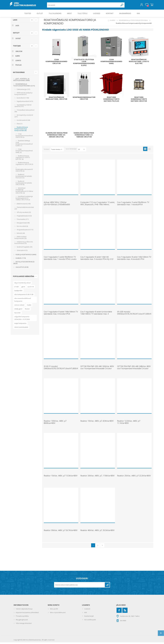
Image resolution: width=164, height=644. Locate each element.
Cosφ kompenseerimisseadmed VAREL (111, 63)
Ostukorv (151, 6)
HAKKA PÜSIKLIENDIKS (96, 31)
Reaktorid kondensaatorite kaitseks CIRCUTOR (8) (24, 184)
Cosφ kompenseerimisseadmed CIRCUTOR (56, 63)
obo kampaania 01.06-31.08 (24, 296)
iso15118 (31, 288)
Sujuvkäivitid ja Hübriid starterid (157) (23, 107)
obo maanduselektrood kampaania (23, 301)
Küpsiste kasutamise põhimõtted (27, 614)
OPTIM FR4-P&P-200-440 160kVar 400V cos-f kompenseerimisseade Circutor (97, 369)
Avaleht (113, 22)
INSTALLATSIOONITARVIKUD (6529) (24, 264)
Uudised (87, 610)
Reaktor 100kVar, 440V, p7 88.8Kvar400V (55, 424)
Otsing (122, 6)
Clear (32, 21)
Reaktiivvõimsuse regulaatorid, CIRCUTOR (56, 100)
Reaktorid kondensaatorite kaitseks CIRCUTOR (139, 101)
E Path (17, 288)
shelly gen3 (18, 310)
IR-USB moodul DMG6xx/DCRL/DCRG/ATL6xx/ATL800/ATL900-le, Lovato (134, 316)
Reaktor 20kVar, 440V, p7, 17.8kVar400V (97, 477)
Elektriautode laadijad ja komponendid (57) (23, 95)
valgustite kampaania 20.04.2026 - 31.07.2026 (22, 320)
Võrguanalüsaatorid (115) (25, 231)
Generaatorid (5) (22, 252)
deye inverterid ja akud (22, 284)
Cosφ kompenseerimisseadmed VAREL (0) (24, 152)
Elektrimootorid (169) (24, 205)
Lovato (18, 62)
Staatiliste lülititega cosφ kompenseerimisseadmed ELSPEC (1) (24, 145)
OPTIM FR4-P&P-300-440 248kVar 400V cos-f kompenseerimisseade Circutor (134, 369)
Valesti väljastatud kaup (24, 610)
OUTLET (16, 34)
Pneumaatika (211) (23, 221)
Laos (15, 21)
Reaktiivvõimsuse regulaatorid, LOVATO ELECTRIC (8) (23, 159)
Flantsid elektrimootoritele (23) (24, 210)
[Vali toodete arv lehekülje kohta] (82, 151)
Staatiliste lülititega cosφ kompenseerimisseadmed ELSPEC (84, 64)
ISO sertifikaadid (90, 621)
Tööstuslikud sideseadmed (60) (24, 112)
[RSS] (125, 612)
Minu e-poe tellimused (58, 614)
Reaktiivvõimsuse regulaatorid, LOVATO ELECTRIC (139, 63)
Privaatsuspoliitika (22, 618)
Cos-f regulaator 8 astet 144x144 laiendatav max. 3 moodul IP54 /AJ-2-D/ (97, 260)
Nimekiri (149, 150)
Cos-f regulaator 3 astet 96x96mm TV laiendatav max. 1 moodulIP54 (133, 205)
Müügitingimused (22, 621)
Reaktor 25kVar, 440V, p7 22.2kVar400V (134, 477)
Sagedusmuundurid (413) (25, 103)
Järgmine (102, 547)
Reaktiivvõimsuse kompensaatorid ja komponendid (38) (21, 130)
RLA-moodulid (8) (22, 228)
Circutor (19, 53)
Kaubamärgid (89, 618)
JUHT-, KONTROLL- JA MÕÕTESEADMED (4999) (21, 81)
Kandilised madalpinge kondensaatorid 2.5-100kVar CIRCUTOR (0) (24, 200)
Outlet (29, 307)
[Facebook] (119, 612)
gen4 (23, 288)
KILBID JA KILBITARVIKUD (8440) (26, 256)
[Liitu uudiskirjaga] (80, 586)
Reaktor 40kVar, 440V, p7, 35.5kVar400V (97, 532)
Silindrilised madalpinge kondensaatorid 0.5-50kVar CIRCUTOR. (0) (24, 192)
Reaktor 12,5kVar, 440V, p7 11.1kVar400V (129, 424)
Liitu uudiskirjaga (107, 586)
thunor (27, 310)
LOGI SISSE (72, 31)
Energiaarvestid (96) (23, 224)
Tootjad (17, 47)
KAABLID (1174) (21, 260)
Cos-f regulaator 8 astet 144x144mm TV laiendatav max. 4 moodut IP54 (61, 314)
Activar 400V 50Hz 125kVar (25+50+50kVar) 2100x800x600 (57, 205)
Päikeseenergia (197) (23, 91)
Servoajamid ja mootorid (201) (24, 117)
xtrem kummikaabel (21, 329)
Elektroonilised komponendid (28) (20, 239)
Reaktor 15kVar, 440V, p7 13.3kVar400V (61, 477)
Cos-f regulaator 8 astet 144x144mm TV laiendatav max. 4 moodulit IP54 (134, 260)
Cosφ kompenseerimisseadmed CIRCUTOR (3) (24, 137)
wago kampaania (20, 325)
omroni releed (19, 307)
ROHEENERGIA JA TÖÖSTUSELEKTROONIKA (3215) (24, 87)
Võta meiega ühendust (24, 625)
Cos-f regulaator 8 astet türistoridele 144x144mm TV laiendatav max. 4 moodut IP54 (96, 316)
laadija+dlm (18, 292)
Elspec (18, 58)
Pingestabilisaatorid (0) (24, 217)
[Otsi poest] (83, 6)
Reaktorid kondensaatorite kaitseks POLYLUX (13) (24, 178)
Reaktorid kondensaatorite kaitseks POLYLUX (111, 101)
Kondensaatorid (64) (23, 122)
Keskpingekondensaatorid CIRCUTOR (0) (24, 172)
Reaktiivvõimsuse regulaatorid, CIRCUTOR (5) (24, 165)
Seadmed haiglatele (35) (25, 249)
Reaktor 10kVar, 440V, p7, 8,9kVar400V (97, 423)
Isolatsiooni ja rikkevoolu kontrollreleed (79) (24, 244)
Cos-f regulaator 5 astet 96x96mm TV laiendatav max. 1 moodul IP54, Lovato (60, 260)
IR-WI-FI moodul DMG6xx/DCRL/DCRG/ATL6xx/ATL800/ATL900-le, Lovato (61, 370)
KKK (86, 614)
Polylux (18, 67)
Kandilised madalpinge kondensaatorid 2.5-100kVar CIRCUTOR (84, 136)
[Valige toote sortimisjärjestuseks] (57, 151)
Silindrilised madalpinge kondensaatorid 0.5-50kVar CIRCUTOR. (57, 136)
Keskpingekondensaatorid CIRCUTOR (84, 100)
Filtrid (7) (20, 125)
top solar (17, 314)
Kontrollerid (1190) (23, 99)
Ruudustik (145, 150)
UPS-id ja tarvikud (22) (24, 214)
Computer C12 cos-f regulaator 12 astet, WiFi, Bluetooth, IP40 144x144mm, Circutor (98, 206)
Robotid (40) (21, 235)
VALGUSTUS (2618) (22, 269)
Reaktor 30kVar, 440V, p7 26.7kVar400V (61, 532)
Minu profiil (54, 610)
